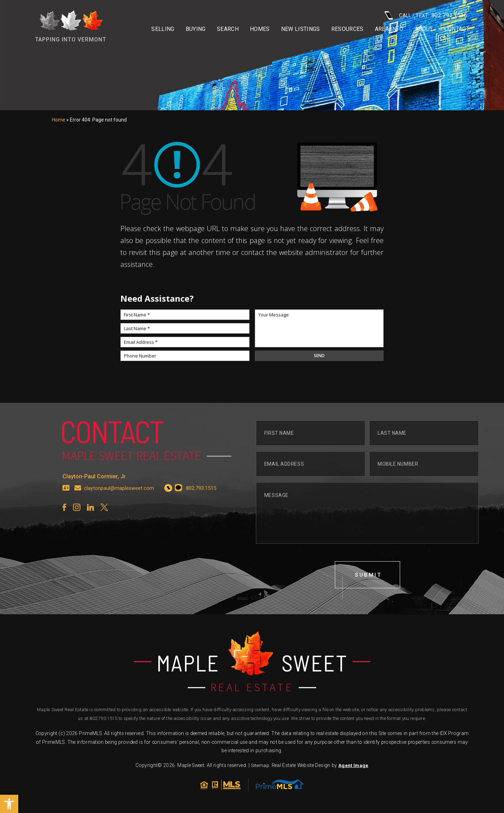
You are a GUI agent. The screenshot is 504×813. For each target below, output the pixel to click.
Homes (260, 29)
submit (369, 580)
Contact (457, 29)
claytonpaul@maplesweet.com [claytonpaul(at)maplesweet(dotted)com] (119, 493)
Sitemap (260, 767)
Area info (389, 29)
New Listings (301, 29)
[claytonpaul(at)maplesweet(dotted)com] (78, 493)
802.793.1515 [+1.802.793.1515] (103, 720)
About (424, 29)
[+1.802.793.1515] (169, 493)
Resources (347, 29)
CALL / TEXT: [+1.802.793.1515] (426, 15)
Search (228, 29)
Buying (196, 29)
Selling (163, 29)
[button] (9, 804)
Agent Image (353, 767)
